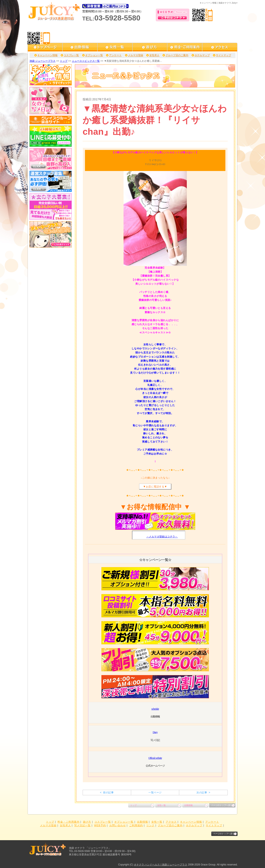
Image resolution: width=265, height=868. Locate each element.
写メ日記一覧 (82, 825)
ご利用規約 (136, 825)
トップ (64, 61)
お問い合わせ (118, 825)
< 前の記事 (107, 793)
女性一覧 (161, 805)
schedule (155, 709)
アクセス (171, 822)
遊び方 (87, 822)
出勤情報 (188, 805)
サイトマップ (223, 55)
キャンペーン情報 (47, 55)
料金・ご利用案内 (69, 822)
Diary (155, 732)
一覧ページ (155, 793)
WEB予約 (100, 825)
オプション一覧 (94, 55)
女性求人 (154, 55)
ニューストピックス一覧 (86, 61)
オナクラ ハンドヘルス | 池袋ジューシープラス (161, 865)
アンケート (115, 55)
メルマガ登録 (136, 55)
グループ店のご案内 (177, 55)
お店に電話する (155, 487)
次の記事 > (203, 793)
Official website (155, 758)
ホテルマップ (202, 55)
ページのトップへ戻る (222, 805)
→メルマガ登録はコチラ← (162, 537)
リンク (150, 825)
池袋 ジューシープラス (42, 61)
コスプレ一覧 (71, 55)
